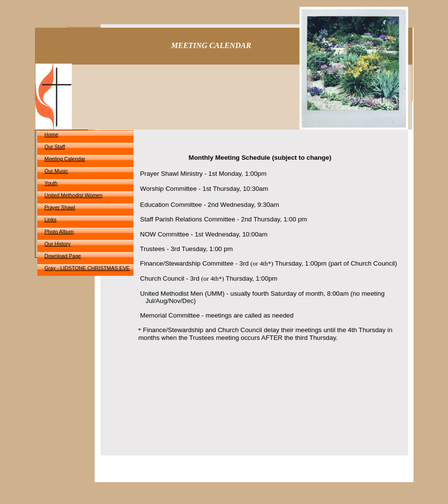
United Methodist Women (74, 195)
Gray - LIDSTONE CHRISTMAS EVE (87, 268)
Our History (58, 244)
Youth (51, 183)
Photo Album (59, 232)
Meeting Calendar (65, 159)
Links (51, 219)
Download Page (63, 256)
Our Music (57, 171)
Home (51, 134)
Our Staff (55, 147)
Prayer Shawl (60, 207)
